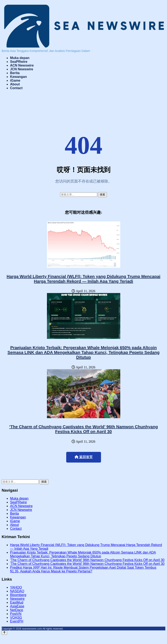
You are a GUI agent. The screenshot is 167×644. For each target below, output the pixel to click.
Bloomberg (18, 595)
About (15, 84)
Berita (15, 73)
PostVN (16, 614)
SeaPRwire (19, 62)
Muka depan (20, 58)
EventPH (17, 621)
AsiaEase (17, 606)
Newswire (17, 599)
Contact (16, 88)
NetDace (17, 610)
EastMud (17, 602)
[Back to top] (4, 633)
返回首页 (84, 457)
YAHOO (16, 587)
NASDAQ (17, 591)
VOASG (16, 618)
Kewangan (18, 77)
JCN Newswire (22, 69)
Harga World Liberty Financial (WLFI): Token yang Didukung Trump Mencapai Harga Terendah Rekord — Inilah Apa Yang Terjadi (84, 279)
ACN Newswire (22, 65)
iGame (15, 80)
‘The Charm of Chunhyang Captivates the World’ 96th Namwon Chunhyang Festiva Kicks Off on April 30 (84, 429)
